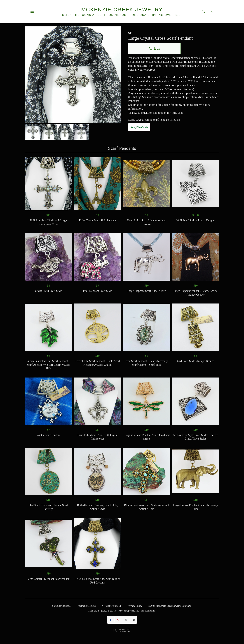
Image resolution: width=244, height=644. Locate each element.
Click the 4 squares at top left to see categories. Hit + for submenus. (122, 611)
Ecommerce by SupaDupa (125, 630)
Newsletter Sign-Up (112, 606)
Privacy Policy (135, 606)
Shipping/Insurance (62, 606)
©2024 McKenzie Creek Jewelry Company (170, 606)
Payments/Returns (87, 606)
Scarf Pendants (139, 127)
